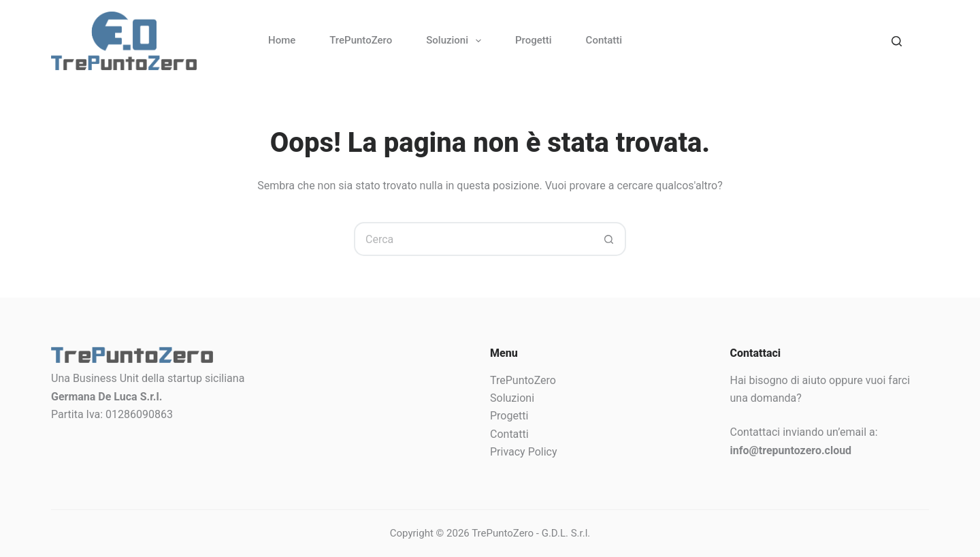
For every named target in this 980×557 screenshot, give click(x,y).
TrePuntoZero (361, 40)
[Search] (897, 41)
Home (282, 40)
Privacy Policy (524, 452)
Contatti (604, 40)
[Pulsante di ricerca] (609, 239)
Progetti (534, 40)
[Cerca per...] (473, 239)
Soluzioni (456, 41)
